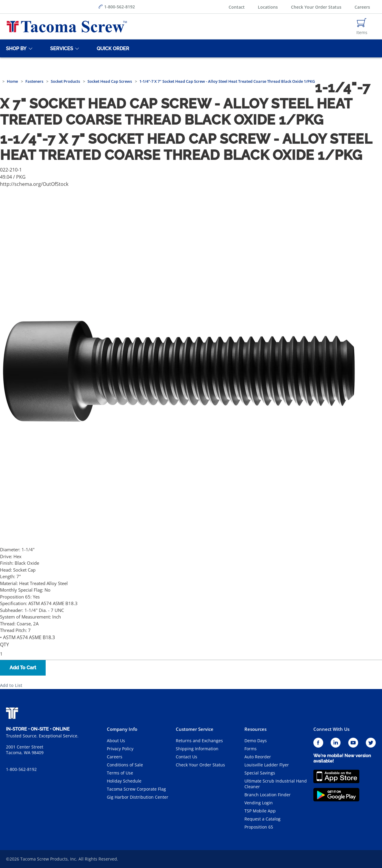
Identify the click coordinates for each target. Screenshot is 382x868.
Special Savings (260, 773)
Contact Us (187, 757)
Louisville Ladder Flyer (267, 765)
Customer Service (195, 729)
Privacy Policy (120, 749)
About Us (116, 741)
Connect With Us (331, 729)
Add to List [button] (11, 685)
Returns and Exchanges (199, 741)
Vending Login (259, 803)
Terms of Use (120, 773)
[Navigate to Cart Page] (362, 27)
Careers (362, 7)
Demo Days (256, 741)
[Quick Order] (112, 48)
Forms (251, 749)
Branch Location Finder (268, 795)
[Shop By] (15, 48)
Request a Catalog (262, 819)
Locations (268, 7)
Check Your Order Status (316, 7)
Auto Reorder (258, 757)
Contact (237, 7)
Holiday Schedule (124, 781)
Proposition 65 (259, 827)
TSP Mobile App (260, 811)
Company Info (122, 729)
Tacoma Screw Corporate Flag (136, 789)
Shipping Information (197, 749)
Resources (255, 729)
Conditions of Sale (125, 765)
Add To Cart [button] (23, 668)
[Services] (61, 48)
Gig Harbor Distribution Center (138, 797)
